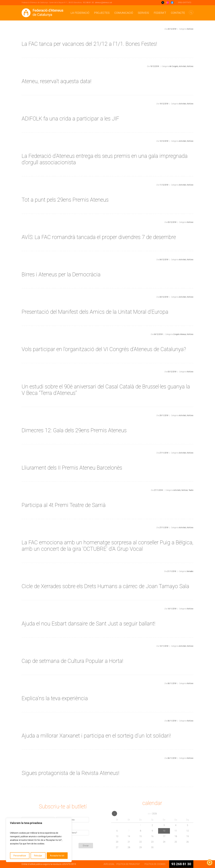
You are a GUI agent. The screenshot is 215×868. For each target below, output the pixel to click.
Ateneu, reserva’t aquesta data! (57, 81)
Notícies (190, 29)
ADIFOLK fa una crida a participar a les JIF (70, 119)
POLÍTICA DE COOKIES (155, 864)
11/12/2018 (164, 185)
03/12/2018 (172, 372)
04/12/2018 (164, 260)
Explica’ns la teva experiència (55, 698)
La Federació (80, 13)
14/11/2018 (172, 609)
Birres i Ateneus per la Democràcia (61, 275)
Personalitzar (20, 856)
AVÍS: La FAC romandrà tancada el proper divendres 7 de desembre (99, 237)
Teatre (191, 490)
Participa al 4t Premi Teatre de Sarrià (64, 505)
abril (152, 814)
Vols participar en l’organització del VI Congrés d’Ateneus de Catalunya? (104, 349)
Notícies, (185, 490)
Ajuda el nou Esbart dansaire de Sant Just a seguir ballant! (88, 624)
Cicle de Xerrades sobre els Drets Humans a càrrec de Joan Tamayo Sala (105, 586)
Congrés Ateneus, (180, 334)
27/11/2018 (164, 453)
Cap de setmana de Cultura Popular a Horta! (72, 661)
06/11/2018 (172, 683)
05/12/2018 (172, 222)
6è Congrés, (174, 66)
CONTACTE (178, 13)
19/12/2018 (154, 66)
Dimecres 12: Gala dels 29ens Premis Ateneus (74, 430)
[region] (39, 840)
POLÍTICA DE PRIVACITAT (128, 864)
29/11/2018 (164, 415)
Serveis (143, 13)
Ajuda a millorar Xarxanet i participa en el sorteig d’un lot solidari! (96, 736)
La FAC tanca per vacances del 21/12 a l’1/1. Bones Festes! (89, 44)
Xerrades (190, 571)
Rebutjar (38, 856)
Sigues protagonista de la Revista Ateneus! (70, 773)
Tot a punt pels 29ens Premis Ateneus (65, 200)
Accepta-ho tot (57, 856)
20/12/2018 (172, 29)
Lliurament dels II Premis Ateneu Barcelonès (72, 468)
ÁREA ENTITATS (185, 3)
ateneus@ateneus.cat (104, 3)
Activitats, (183, 66)
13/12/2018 (164, 141)
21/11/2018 (172, 571)
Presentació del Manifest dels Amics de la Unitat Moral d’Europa (95, 312)
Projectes (102, 13)
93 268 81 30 (88, 3)
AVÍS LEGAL (109, 864)
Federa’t (160, 13)
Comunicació (124, 13)
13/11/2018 (164, 646)
